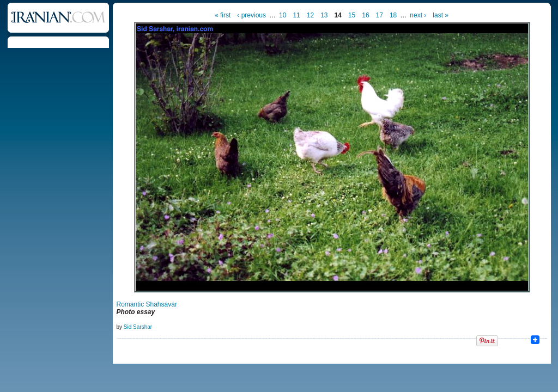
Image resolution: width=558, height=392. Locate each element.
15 (352, 15)
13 (324, 15)
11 (296, 15)
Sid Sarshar (138, 327)
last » (441, 15)
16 (365, 15)
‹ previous (251, 15)
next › (418, 15)
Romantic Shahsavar (147, 304)
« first (223, 15)
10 (283, 15)
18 (393, 15)
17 (380, 15)
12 (310, 15)
